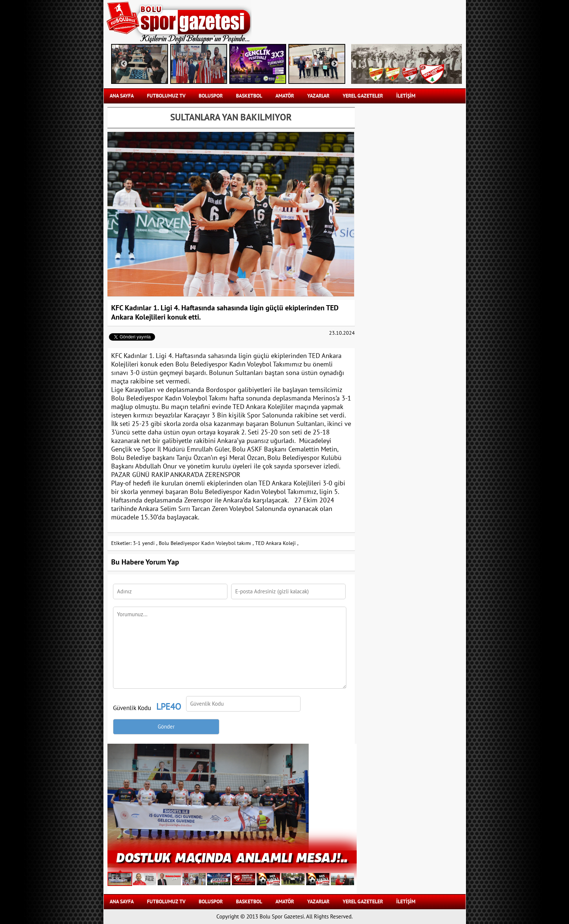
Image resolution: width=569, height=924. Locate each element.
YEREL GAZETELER (363, 96)
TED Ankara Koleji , (277, 543)
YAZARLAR (318, 96)
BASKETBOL (249, 96)
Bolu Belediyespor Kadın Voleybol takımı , (206, 543)
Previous (124, 64)
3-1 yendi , (145, 543)
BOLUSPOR (211, 96)
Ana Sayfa (122, 96)
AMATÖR (285, 96)
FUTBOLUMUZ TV (166, 96)
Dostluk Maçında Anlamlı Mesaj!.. (232, 857)
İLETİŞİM (406, 96)
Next (335, 64)
